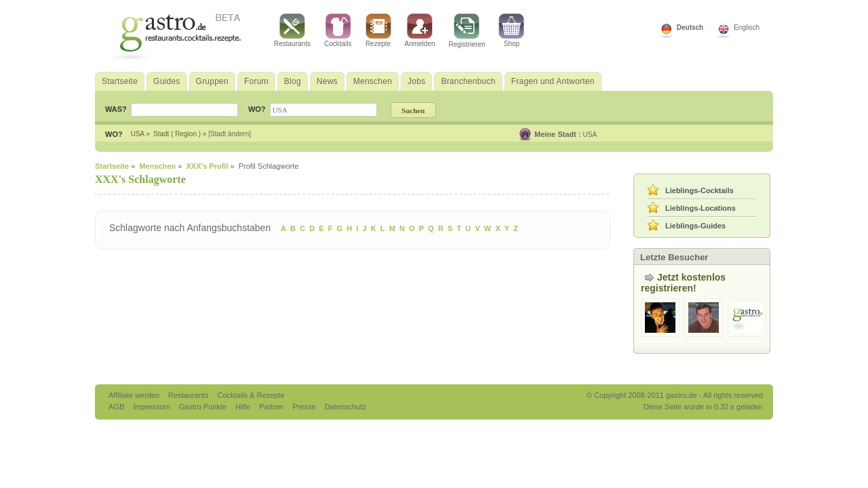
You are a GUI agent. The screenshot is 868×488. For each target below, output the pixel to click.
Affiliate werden (135, 395)
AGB (117, 407)
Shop (511, 30)
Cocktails (338, 30)
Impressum (152, 407)
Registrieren (467, 31)
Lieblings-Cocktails (699, 190)
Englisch (747, 27)
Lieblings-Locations (701, 208)
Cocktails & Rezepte (251, 395)
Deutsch (690, 27)
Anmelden (420, 30)
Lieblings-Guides (695, 226)
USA (590, 135)
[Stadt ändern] (230, 134)
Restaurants (292, 30)
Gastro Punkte (204, 407)
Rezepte (378, 30)
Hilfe (244, 407)
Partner (272, 407)
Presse (304, 407)
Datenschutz (346, 407)
